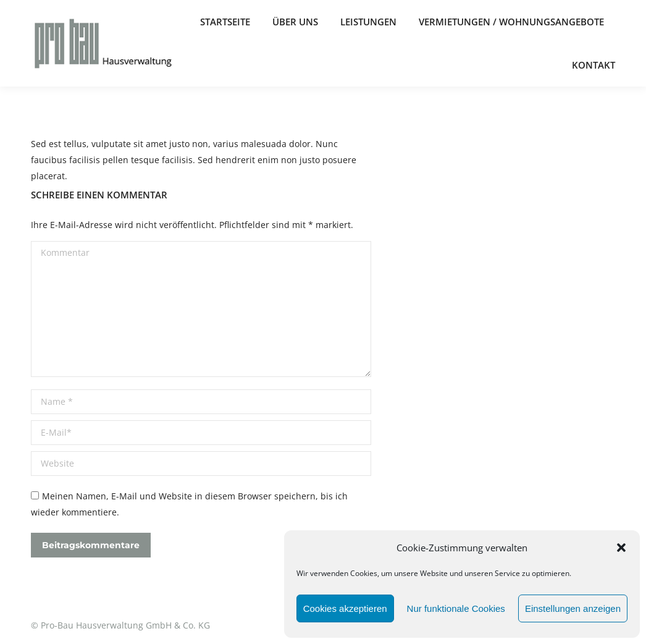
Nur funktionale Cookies (456, 608)
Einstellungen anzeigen (573, 608)
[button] (621, 548)
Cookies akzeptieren (345, 608)
